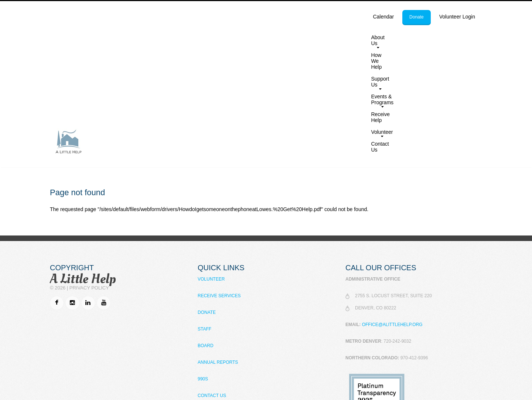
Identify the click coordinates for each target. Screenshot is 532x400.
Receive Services (219, 183)
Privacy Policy (89, 175)
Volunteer (428, 39)
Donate (207, 200)
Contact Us (464, 37)
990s (203, 267)
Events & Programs (343, 39)
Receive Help (393, 37)
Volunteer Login (457, 17)
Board (206, 233)
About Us (222, 39)
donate (417, 17)
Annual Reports (218, 250)
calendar (383, 17)
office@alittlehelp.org (392, 212)
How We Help (261, 37)
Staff (204, 217)
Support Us (297, 39)
